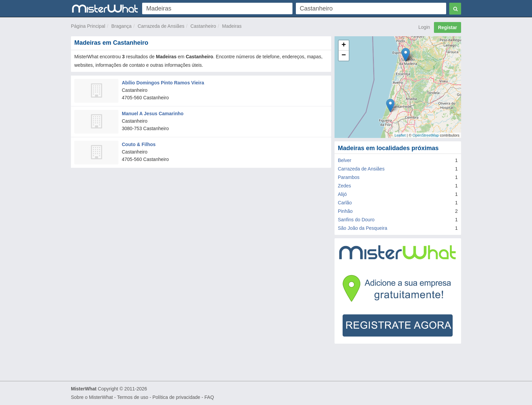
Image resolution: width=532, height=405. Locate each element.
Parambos (349, 177)
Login (424, 27)
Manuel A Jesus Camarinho (153, 114)
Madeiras (232, 26)
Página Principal (88, 26)
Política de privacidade (176, 397)
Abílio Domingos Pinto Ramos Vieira (163, 83)
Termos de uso (133, 397)
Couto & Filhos (139, 144)
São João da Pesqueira (363, 228)
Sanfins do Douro (356, 220)
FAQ (209, 397)
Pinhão (345, 211)
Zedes (345, 186)
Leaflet (400, 135)
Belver (345, 160)
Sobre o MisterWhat (92, 397)
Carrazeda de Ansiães (161, 26)
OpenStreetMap (426, 135)
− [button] (344, 56)
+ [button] (344, 45)
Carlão (345, 203)
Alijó (342, 194)
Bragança (121, 26)
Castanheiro (203, 26)
